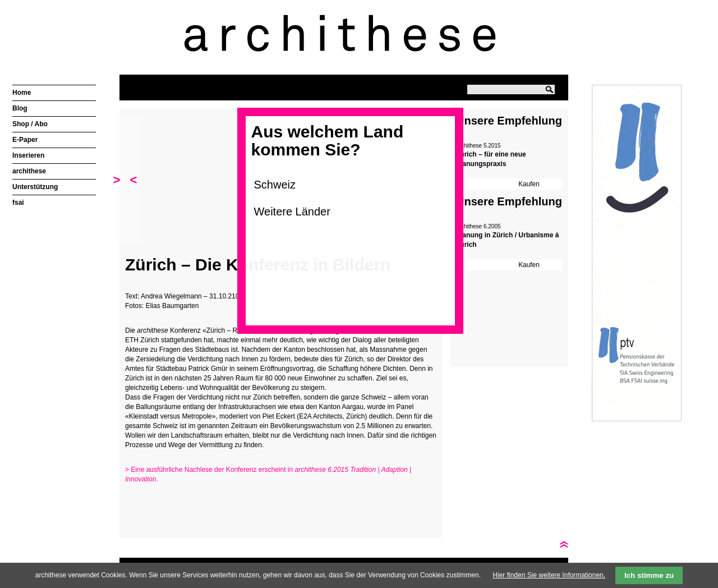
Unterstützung (35, 187)
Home (22, 93)
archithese (29, 171)
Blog (20, 108)
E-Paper (25, 140)
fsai (18, 203)
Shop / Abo (30, 124)
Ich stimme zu (649, 575)
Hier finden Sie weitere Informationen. (549, 575)
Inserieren (28, 155)
